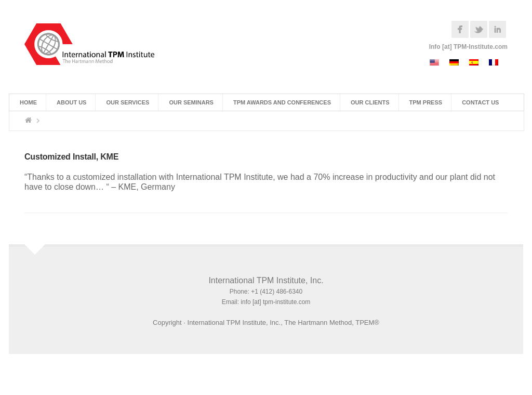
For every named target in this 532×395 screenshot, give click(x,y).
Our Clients (370, 102)
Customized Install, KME (71, 157)
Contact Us (480, 102)
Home (28, 102)
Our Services (128, 102)
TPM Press (426, 102)
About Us (71, 102)
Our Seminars (191, 102)
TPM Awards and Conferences (282, 102)
